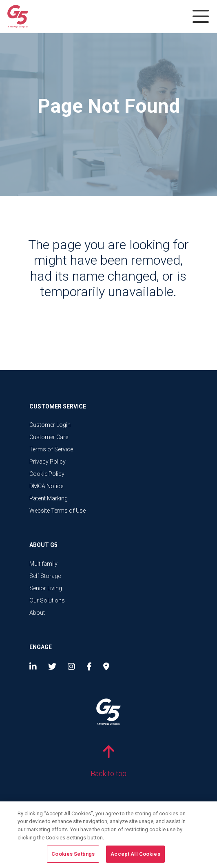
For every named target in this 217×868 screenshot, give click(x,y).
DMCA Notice (46, 486)
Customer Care (49, 437)
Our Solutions (47, 600)
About (37, 613)
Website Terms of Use (58, 511)
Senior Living (46, 588)
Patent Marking (49, 498)
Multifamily (43, 564)
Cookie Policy (47, 474)
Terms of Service (51, 449)
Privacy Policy (48, 462)
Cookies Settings (73, 856)
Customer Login (50, 425)
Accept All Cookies (135, 856)
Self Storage (45, 576)
